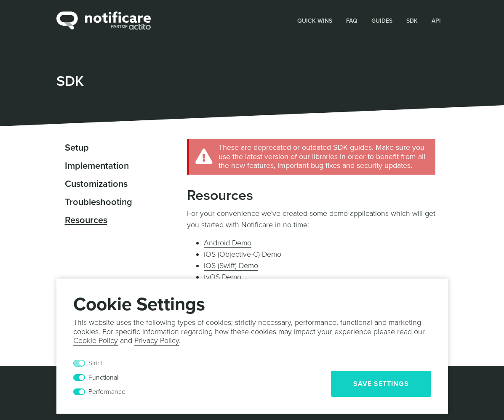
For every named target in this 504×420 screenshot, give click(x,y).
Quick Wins (315, 21)
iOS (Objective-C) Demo (243, 254)
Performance (107, 392)
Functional (103, 377)
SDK (412, 21)
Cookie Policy (96, 340)
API (436, 21)
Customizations (96, 184)
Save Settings (381, 384)
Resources (86, 220)
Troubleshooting (99, 202)
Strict (95, 363)
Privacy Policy (157, 340)
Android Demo (228, 243)
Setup (77, 148)
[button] (315, 20)
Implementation (97, 166)
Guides (382, 21)
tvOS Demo (223, 277)
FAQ (352, 21)
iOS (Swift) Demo (231, 266)
